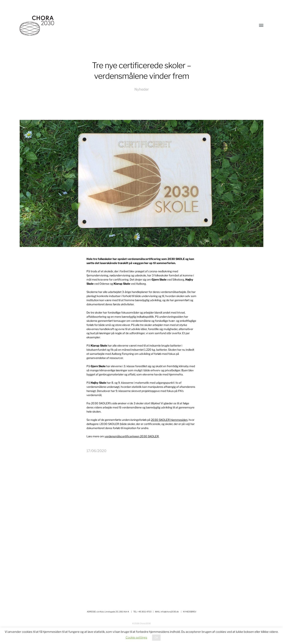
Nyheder (142, 89)
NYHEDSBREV (190, 612)
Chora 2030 (145, 623)
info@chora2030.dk (170, 612)
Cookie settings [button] (136, 638)
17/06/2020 (96, 451)
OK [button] (156, 638)
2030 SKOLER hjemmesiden (169, 420)
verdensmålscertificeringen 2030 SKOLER (132, 436)
